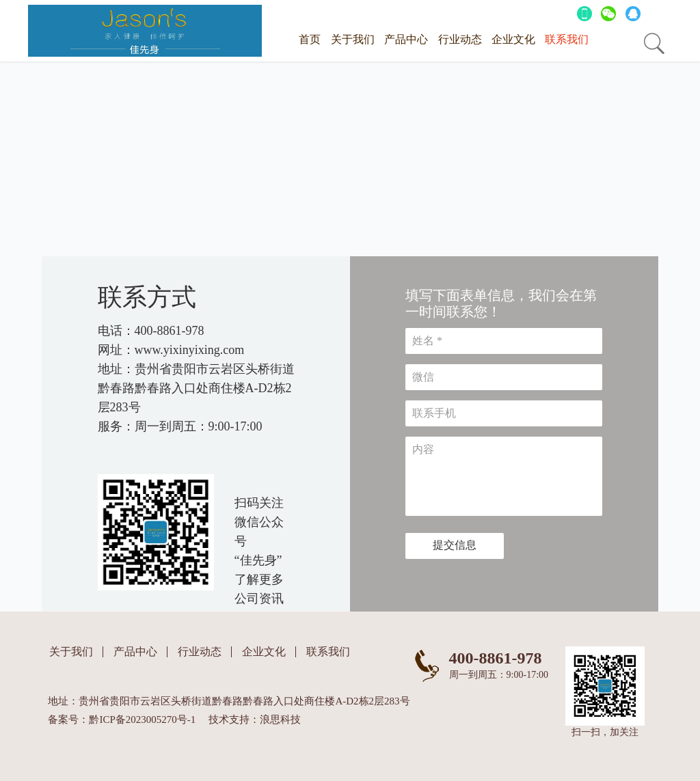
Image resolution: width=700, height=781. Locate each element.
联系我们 (567, 39)
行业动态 (460, 39)
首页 (310, 39)
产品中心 (406, 39)
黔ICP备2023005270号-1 (142, 720)
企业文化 (513, 39)
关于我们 (353, 39)
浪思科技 (280, 720)
